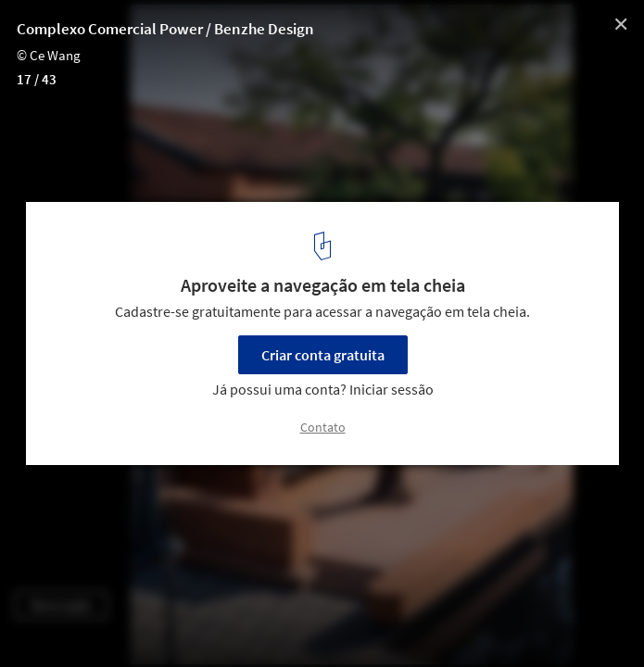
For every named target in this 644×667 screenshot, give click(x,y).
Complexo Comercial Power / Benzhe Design (165, 29)
